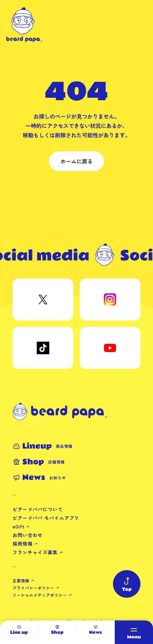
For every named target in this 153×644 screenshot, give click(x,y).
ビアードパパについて (38, 509)
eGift (19, 526)
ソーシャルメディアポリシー (40, 595)
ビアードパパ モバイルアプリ (46, 518)
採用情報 (23, 544)
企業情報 (21, 581)
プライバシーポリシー (33, 588)
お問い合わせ (28, 535)
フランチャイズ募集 (35, 552)
